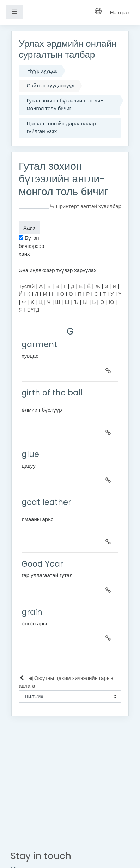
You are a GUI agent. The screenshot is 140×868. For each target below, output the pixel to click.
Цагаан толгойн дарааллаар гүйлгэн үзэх (61, 127)
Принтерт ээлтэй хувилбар (89, 206)
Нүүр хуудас (42, 71)
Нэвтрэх (120, 13)
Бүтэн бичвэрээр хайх (31, 246)
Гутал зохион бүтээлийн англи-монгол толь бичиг (65, 105)
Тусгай (27, 286)
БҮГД (33, 310)
